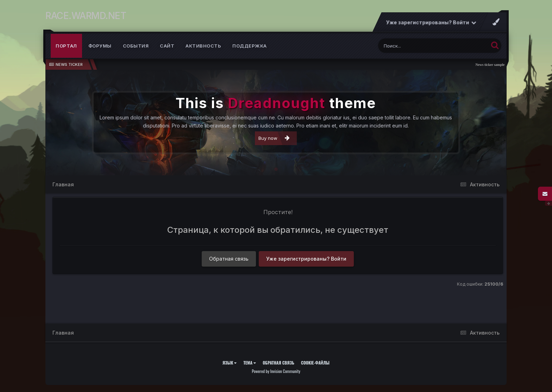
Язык (230, 363)
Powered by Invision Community (276, 371)
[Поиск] (420, 46)
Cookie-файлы (315, 363)
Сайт (167, 46)
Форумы (100, 46)
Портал (66, 46)
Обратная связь (229, 259)
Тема (250, 363)
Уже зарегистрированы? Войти (431, 22)
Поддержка (250, 46)
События (136, 46)
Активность (203, 46)
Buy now (274, 138)
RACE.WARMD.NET (86, 16)
